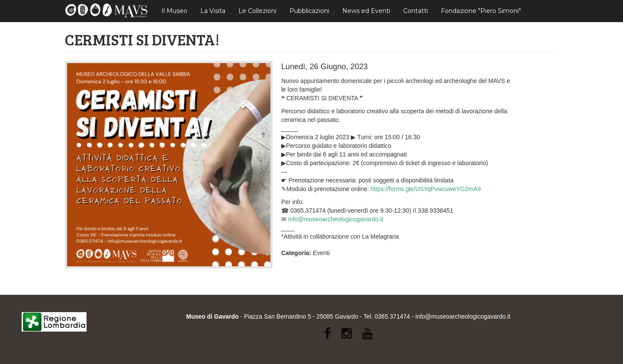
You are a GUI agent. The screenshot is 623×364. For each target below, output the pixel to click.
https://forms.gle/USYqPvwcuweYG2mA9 (426, 189)
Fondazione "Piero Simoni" (481, 11)
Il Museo (174, 11)
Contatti (416, 11)
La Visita (213, 11)
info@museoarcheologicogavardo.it (336, 219)
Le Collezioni (257, 11)
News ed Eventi (366, 11)
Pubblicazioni (309, 11)
